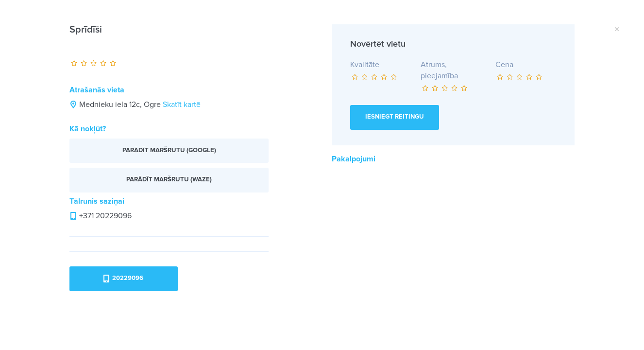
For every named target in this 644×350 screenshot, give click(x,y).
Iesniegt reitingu (395, 117)
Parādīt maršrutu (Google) (169, 150)
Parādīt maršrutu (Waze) (169, 180)
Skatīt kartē (182, 105)
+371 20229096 (105, 216)
